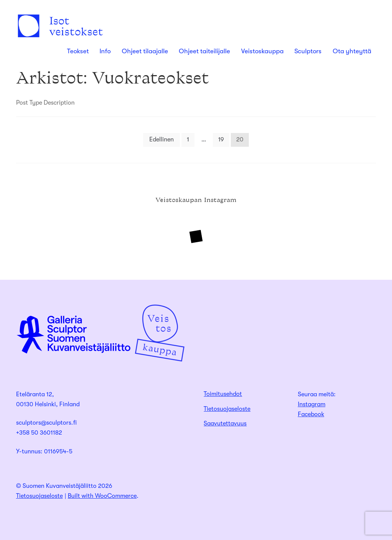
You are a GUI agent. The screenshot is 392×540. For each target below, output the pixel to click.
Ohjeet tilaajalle (145, 51)
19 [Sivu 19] (221, 140)
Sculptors (308, 51)
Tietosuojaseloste (227, 409)
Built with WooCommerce (102, 496)
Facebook (311, 414)
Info (105, 51)
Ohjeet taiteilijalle (204, 51)
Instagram (312, 404)
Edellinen (162, 140)
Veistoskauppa (262, 51)
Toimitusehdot (223, 394)
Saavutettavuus (225, 423)
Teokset (78, 51)
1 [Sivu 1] (188, 140)
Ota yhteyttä (352, 51)
